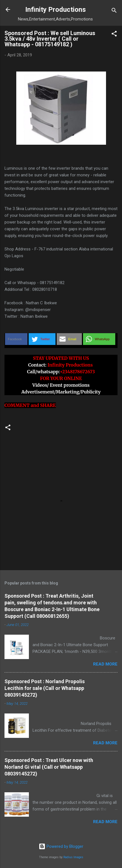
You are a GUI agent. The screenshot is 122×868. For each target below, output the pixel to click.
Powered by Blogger (61, 846)
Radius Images (73, 857)
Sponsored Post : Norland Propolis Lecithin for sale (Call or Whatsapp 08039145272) (45, 688)
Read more (105, 664)
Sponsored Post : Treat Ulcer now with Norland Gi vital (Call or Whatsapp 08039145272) (49, 767)
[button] (114, 35)
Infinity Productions (56, 10)
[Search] (114, 11)
